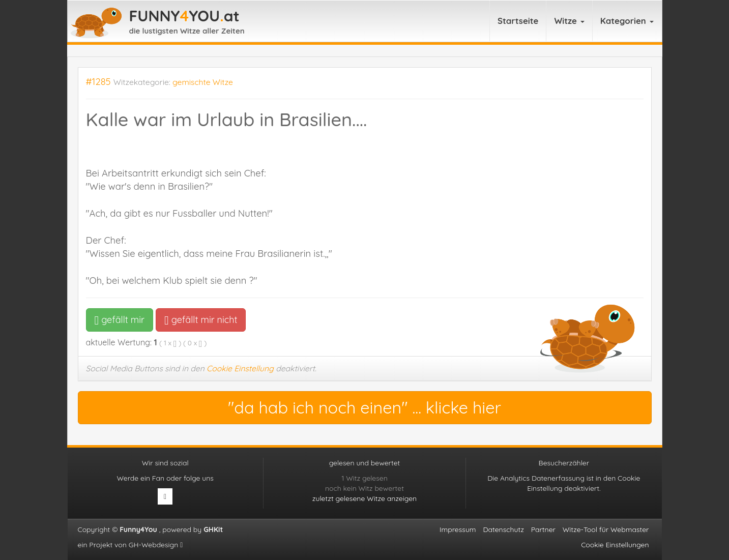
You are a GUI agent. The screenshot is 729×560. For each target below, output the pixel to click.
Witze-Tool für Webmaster (606, 529)
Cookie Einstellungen (615, 545)
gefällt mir (120, 320)
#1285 (98, 82)
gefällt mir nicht (201, 320)
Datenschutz (503, 529)
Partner (543, 529)
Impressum (458, 529)
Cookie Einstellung (240, 368)
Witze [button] (569, 21)
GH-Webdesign (156, 545)
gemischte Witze (203, 82)
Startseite (518, 21)
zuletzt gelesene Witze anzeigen (364, 498)
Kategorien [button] (627, 21)
